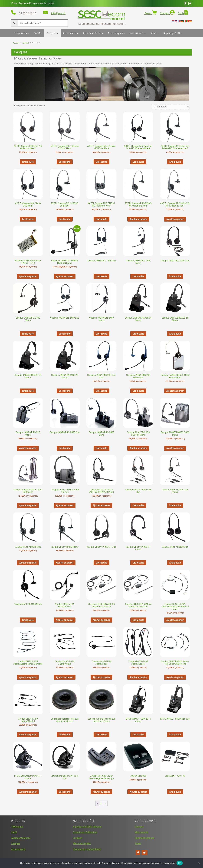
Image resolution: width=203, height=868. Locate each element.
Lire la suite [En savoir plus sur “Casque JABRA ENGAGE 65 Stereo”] (175, 334)
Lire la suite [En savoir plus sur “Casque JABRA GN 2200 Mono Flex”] (138, 391)
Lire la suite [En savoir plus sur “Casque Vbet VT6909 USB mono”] (175, 505)
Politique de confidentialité (87, 849)
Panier (148, 13)
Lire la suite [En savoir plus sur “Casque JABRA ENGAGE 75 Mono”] (28, 391)
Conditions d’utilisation (85, 832)
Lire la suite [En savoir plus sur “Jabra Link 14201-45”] (175, 792)
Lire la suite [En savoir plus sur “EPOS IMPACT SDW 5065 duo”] (175, 735)
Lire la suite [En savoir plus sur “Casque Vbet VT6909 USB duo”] (138, 505)
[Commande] (171, 107)
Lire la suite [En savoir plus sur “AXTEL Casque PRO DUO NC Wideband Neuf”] (28, 162)
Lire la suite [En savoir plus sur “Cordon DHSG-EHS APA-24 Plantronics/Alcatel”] (138, 620)
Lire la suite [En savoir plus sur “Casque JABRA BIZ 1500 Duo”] (101, 276)
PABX (37, 33)
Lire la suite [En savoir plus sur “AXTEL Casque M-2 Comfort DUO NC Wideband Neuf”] (138, 162)
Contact (139, 827)
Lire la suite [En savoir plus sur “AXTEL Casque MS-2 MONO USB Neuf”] (65, 219)
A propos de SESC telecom (87, 827)
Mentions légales (82, 843)
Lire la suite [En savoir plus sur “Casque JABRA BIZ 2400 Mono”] (101, 334)
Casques (51, 33)
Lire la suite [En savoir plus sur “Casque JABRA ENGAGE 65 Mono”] (138, 334)
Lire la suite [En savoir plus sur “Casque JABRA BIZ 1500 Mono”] (138, 276)
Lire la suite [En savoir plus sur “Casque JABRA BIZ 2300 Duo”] (175, 276)
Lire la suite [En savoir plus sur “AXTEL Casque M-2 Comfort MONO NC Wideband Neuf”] (175, 162)
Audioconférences (21, 838)
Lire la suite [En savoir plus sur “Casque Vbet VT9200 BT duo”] (101, 563)
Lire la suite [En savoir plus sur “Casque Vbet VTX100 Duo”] (175, 563)
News (153, 33)
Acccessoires (18, 849)
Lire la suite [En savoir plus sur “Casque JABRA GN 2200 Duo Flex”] (101, 391)
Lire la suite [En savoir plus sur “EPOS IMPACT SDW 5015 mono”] (138, 735)
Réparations (137, 33)
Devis (181, 13)
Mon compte (142, 832)
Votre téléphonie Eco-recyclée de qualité (32, 3)
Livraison (78, 838)
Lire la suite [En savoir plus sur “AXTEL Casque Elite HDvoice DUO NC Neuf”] (65, 162)
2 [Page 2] (101, 804)
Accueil (16, 43)
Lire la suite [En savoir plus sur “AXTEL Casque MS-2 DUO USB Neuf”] (28, 219)
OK (180, 863)
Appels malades (92, 33)
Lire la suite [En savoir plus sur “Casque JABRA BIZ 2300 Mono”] (28, 334)
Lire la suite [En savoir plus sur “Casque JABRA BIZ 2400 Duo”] (65, 334)
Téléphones (20, 33)
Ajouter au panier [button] (138, 219)
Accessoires (70, 33)
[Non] (199, 863)
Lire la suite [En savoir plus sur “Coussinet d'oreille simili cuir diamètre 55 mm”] (101, 735)
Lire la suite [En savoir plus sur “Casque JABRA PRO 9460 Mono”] (101, 448)
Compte (165, 13)
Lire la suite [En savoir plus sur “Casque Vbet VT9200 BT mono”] (138, 563)
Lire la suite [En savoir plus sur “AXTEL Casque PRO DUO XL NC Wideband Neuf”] (101, 219)
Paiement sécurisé (145, 838)
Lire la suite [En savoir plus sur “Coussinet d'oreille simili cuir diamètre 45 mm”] (65, 735)
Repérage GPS (172, 33)
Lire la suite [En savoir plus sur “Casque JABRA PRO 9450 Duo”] (65, 448)
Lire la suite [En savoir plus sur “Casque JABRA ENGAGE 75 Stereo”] (65, 391)
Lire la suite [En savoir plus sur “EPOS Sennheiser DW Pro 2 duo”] (65, 792)
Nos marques (115, 33)
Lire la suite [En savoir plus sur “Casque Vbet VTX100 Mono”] (28, 620)
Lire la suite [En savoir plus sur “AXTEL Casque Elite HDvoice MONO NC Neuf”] (101, 162)
